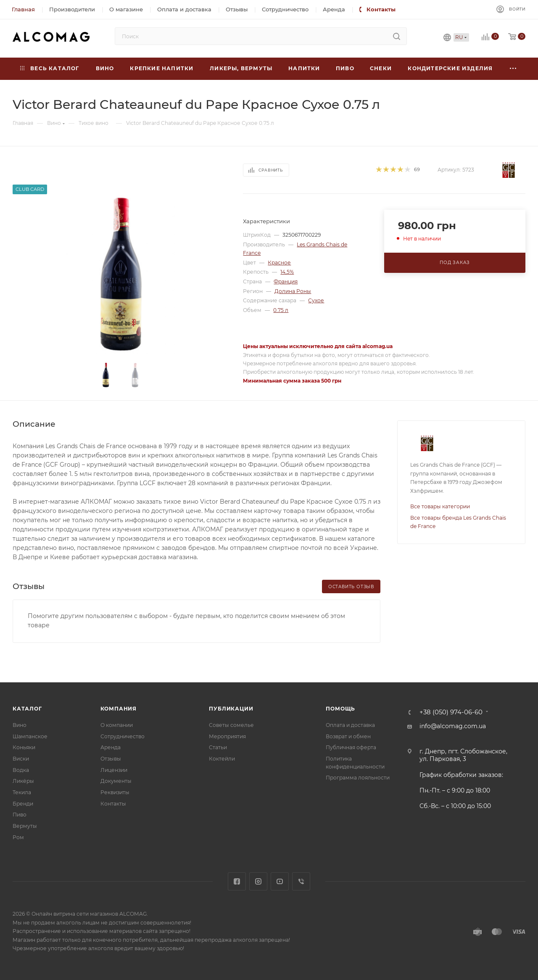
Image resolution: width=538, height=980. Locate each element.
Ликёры (23, 781)
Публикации (231, 709)
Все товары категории (440, 506)
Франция (286, 281)
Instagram (258, 881)
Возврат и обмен (348, 736)
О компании (117, 725)
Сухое (316, 300)
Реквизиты (115, 792)
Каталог (27, 709)
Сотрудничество (123, 736)
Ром (18, 837)
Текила (22, 792)
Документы (116, 781)
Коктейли (222, 759)
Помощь (340, 709)
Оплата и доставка (350, 725)
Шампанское (30, 736)
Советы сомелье (231, 725)
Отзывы (111, 759)
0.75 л (281, 310)
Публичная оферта (351, 747)
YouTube (280, 881)
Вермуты (25, 826)
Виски (21, 759)
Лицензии (114, 770)
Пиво (20, 815)
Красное (279, 263)
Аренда (111, 747)
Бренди (23, 804)
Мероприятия (227, 736)
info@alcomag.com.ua (453, 726)
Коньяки (24, 747)
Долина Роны (293, 291)
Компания (119, 709)
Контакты (113, 804)
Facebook (237, 881)
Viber (301, 881)
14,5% (287, 272)
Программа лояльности (358, 778)
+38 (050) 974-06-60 (451, 712)
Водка (21, 770)
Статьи (218, 747)
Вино (20, 725)
